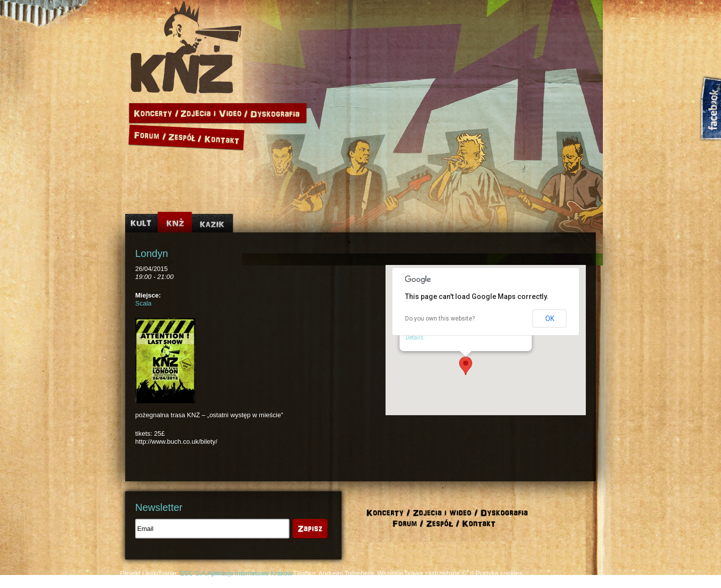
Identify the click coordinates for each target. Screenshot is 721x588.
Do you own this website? (440, 319)
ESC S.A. (194, 573)
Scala (143, 303)
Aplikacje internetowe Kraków (250, 573)
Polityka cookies (499, 573)
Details (415, 338)
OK (550, 319)
